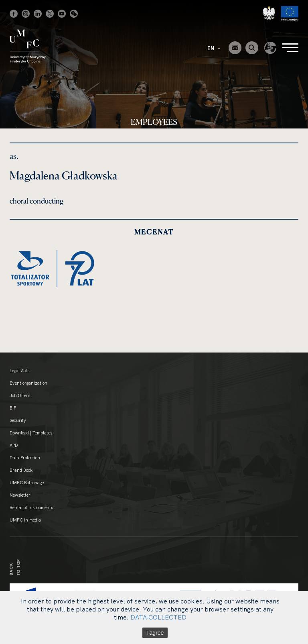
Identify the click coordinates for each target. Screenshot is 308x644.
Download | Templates (31, 433)
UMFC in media (25, 520)
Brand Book (21, 470)
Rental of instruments (31, 507)
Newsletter (20, 495)
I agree (155, 633)
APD (14, 445)
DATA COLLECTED (158, 617)
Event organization (28, 383)
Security (18, 420)
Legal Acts (19, 371)
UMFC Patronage (27, 483)
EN (214, 48)
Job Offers (20, 395)
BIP (13, 408)
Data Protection (25, 458)
